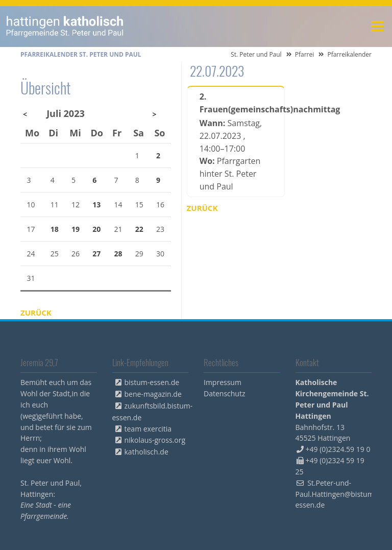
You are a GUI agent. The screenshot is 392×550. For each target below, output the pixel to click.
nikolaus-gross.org (155, 440)
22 (139, 229)
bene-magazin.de (153, 394)
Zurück (202, 208)
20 (96, 229)
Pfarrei (305, 54)
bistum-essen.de (152, 382)
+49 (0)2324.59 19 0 (338, 449)
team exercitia (148, 429)
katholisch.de (146, 452)
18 (55, 229)
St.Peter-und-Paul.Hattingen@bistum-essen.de (336, 494)
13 (96, 205)
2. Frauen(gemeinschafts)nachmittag (236, 103)
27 (96, 254)
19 (76, 229)
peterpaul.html (65, 27)
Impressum (223, 382)
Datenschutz (224, 393)
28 (118, 254)
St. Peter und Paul (256, 54)
